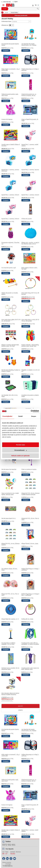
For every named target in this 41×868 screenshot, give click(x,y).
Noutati (20, 706)
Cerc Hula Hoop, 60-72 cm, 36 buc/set (30, 294)
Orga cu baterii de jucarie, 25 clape (30, 120)
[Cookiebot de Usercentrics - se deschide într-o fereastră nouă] (31, 411)
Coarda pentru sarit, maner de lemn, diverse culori (30, 669)
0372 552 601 (7, 2)
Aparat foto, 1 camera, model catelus (30, 145)
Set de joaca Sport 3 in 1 (8, 518)
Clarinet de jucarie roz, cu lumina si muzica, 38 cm (29, 95)
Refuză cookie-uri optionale (20, 456)
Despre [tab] (34, 416)
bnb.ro (10, 866)
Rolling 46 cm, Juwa (27, 619)
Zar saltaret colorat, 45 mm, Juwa (9, 569)
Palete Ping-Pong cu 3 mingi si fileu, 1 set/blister (30, 595)
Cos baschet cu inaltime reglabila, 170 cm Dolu (8, 644)
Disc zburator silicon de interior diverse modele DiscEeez (10, 694)
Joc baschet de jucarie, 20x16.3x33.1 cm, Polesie (29, 44)
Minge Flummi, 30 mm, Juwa (30, 544)
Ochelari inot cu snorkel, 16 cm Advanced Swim (10, 669)
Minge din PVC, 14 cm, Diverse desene (10, 544)
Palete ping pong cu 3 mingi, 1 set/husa (30, 70)
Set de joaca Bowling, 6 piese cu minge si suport (11, 371)
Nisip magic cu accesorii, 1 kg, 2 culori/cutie (11, 70)
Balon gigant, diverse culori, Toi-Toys (29, 268)
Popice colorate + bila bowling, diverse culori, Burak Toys (30, 345)
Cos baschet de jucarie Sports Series (10, 44)
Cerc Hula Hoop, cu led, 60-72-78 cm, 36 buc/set (30, 320)
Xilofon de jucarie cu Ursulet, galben (10, 294)
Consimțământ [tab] (7, 416)
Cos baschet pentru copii (9, 268)
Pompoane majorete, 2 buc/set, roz (10, 243)
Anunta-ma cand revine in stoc (7, 701)
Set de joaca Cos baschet (9, 469)
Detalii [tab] (20, 416)
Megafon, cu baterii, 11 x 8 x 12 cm (30, 371)
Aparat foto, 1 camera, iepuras (30, 170)
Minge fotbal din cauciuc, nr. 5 (10, 619)
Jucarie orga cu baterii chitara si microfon (11, 145)
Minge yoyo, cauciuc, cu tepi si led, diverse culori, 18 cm (30, 243)
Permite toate (20, 445)
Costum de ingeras (7, 119)
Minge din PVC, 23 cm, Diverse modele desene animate (30, 494)
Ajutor (16, 2)
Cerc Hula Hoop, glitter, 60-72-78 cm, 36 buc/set (11, 320)
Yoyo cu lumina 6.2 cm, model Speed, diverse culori (10, 494)
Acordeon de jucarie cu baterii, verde (30, 396)
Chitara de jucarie (27, 219)
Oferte (20, 710)
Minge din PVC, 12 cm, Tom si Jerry (10, 595)
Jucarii (6, 12)
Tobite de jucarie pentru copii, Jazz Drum (10, 95)
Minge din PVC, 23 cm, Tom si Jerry (30, 519)
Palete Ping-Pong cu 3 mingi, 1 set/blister (30, 569)
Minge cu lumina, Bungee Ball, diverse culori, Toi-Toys (10, 345)
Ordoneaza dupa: (6, 21)
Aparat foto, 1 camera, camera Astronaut (10, 170)
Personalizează (21, 450)
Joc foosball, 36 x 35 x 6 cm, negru (10, 396)
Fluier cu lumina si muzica (29, 469)
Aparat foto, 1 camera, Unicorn (10, 195)
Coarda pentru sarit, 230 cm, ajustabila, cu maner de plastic (30, 644)
